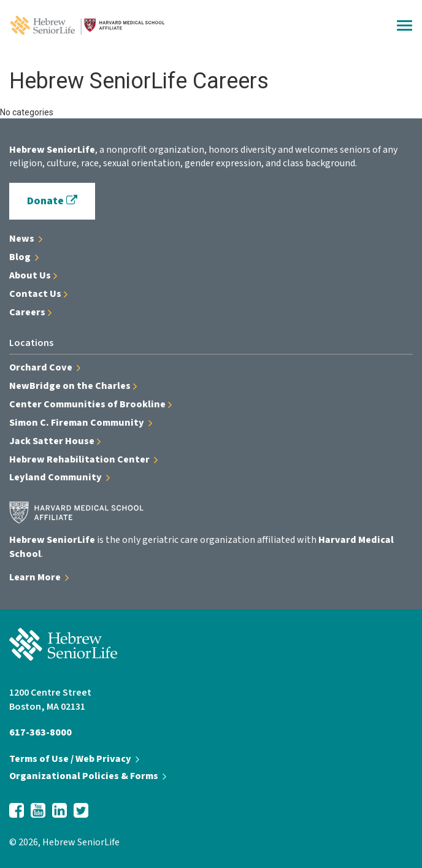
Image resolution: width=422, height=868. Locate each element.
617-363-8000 (40, 732)
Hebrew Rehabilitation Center (83, 459)
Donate (52, 201)
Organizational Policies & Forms (88, 776)
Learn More (39, 577)
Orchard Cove (45, 367)
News (26, 239)
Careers (30, 312)
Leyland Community (59, 477)
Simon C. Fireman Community (81, 423)
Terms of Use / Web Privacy (74, 759)
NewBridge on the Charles (73, 386)
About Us (33, 275)
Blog (24, 257)
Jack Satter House (55, 441)
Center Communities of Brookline (90, 404)
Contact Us (38, 294)
